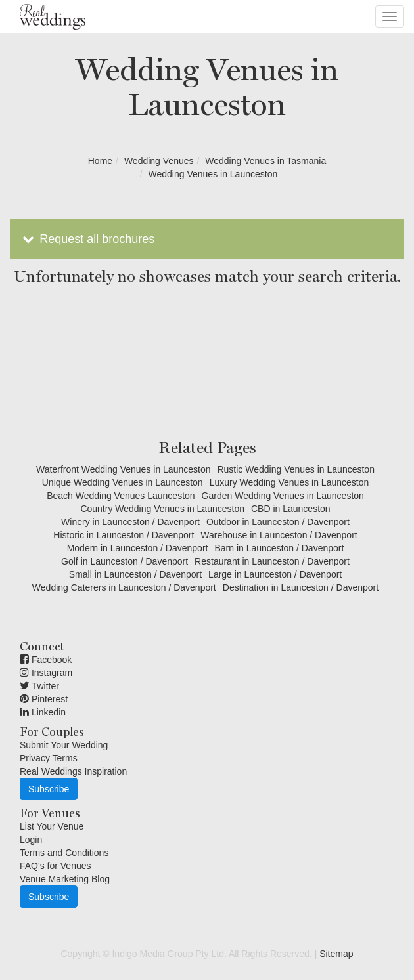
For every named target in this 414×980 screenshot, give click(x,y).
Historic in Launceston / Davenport (124, 535)
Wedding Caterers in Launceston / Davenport (124, 587)
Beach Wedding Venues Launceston (121, 496)
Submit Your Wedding (64, 745)
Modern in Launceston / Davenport (138, 548)
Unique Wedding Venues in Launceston (123, 482)
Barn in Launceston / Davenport (279, 548)
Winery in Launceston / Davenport (130, 522)
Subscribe (49, 789)
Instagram (46, 673)
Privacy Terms (49, 758)
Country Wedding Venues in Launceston (162, 509)
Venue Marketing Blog (65, 879)
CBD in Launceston (291, 509)
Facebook (46, 660)
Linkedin (43, 712)
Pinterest (44, 699)
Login (31, 840)
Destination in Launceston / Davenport (301, 587)
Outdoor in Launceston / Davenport (278, 522)
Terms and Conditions (64, 853)
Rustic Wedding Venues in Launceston (295, 469)
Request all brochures (87, 239)
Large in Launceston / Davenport (275, 574)
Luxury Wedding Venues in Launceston (289, 482)
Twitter (39, 686)
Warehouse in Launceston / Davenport (279, 535)
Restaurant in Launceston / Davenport (272, 561)
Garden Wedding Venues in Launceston (283, 496)
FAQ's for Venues (56, 866)
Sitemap (336, 954)
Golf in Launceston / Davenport (125, 561)
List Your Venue (52, 826)
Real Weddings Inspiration (73, 771)
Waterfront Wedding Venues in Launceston (123, 469)
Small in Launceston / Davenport (135, 574)
